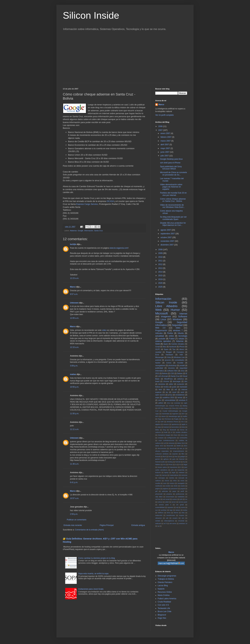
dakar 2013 (159, 446)
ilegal (185, 464)
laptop (166, 472)
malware (182, 472)
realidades (181, 497)
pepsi (174, 491)
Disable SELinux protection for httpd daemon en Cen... (173, 224)
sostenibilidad (160, 507)
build (166, 432)
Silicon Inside (91, 15)
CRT (159, 408)
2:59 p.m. (74, 514)
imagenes (166, 317)
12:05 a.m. (75, 318)
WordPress (168, 379)
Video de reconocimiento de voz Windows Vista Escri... (172, 206)
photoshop (172, 365)
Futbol (172, 339)
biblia (157, 430)
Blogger (169, 352)
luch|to (73, 244)
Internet (183, 314)
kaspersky (181, 470)
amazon (166, 424)
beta (183, 427)
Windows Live (179, 357)
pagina (158, 489)
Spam (166, 349)
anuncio (168, 360)
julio (172, 470)
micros (167, 481)
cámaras (171, 443)
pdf (156, 491)
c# (171, 432)
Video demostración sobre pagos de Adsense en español (171, 187)
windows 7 (178, 331)
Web (158, 310)
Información (89, 231)
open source (160, 395)
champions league (164, 435)
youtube (162, 339)
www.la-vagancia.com (119, 248)
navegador (181, 483)
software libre (172, 371)
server (174, 502)
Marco (73, 287)
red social (166, 499)
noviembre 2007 (168, 241)
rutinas (160, 502)
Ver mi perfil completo (164, 115)
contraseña (183, 438)
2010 (161, 257)
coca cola (184, 435)
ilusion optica (162, 467)
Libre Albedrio (166, 306)
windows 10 (183, 523)
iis (180, 464)
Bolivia (165, 373)
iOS (164, 464)
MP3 (157, 416)
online (171, 336)
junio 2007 (165, 152)
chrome (166, 381)
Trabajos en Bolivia (166, 579)
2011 (161, 261)
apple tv (184, 424)
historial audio (160, 462)
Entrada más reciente (73, 525)
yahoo (161, 403)
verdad (158, 521)
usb (167, 518)
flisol (164, 457)
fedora (158, 387)
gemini (158, 459)
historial (182, 459)
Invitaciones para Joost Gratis (91, 589)
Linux (163, 319)
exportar (175, 454)
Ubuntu (181, 333)
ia (176, 464)
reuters (175, 499)
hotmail (178, 462)
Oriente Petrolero (165, 582)
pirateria (169, 494)
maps (157, 475)
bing (164, 430)
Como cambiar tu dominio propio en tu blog (97, 558)
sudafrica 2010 (168, 397)
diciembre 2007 (167, 245)
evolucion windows (162, 454)
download (173, 448)
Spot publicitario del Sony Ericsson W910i (171, 168)
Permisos (168, 419)
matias (73, 374)
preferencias (180, 494)
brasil (157, 381)
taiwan (178, 510)
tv (187, 397)
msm (165, 483)
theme (176, 513)
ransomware (170, 497)
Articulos (159, 333)
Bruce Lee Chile (164, 611)
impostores (174, 467)
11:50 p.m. (75, 414)
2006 (161, 126)
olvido (175, 486)
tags (171, 510)
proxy (170, 395)
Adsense (73, 231)
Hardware (169, 355)
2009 (161, 253)
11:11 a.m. (75, 429)
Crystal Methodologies (170, 411)
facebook (173, 347)
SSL (183, 419)
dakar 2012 (181, 443)
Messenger (160, 357)
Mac (164, 347)
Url (156, 422)
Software (183, 317)
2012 (161, 264)
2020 (161, 283)
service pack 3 (165, 505)
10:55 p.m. (75, 387)
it (181, 467)
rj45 (181, 499)
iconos (169, 363)
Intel (181, 355)
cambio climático (181, 432)
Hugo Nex (162, 618)
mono (182, 481)
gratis (174, 387)
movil (174, 392)
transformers (171, 515)
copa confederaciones (166, 440)
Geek (158, 344)
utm (183, 518)
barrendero (175, 427)
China (174, 408)
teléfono (161, 513)
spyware (170, 507)
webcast (158, 523)
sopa (157, 397)
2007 (161, 130)
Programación (161, 331)
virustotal (181, 521)
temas (180, 397)
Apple (166, 344)
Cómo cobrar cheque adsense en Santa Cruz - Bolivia (173, 200)
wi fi (165, 523)
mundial (180, 363)
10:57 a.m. (75, 498)
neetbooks (159, 486)
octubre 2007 (166, 237)
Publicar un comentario (77, 520)
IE (186, 373)
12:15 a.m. (75, 347)
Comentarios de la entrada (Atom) (89, 530)
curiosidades (179, 360)
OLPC (158, 349)
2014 (161, 272)
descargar (177, 381)
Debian (180, 373)
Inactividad (165, 414)
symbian (164, 510)
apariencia (175, 424)
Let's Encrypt (163, 376)
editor (171, 384)
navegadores (160, 365)
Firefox (170, 333)
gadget (182, 457)
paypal (183, 489)
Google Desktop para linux (171, 159)
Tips (174, 349)
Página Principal (107, 525)
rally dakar (159, 497)
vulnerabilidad (170, 400)
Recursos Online (165, 592)
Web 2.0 (160, 328)
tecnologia (183, 336)
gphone (166, 459)
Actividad (177, 403)
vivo (160, 400)
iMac (168, 389)
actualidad (160, 336)
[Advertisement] (125, 59)
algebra (158, 424)
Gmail (158, 347)
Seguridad (177, 325)
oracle (183, 486)
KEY (183, 414)
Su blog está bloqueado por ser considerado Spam (173, 218)
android (158, 360)
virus (183, 371)
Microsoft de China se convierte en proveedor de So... (173, 174)
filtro (183, 454)
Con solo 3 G (163, 605)
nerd (182, 392)
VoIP (162, 422)
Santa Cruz (99, 231)
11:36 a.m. (75, 464)
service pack (183, 502)
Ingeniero (175, 414)
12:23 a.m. (75, 278)
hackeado (183, 387)
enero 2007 (166, 133)
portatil (182, 365)
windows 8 (183, 400)
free (176, 457)
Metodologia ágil (174, 416)
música (172, 483)
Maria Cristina (164, 595)
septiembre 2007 (168, 234)
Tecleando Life (164, 608)
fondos (166, 387)
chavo (176, 435)
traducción (159, 515)
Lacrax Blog (163, 586)
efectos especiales (162, 451)
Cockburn (182, 408)
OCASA (110, 201)
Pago (160, 419)
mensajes (162, 478)
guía (174, 459)
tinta (183, 513)
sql (177, 507)
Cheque (166, 408)
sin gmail (180, 505)
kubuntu (158, 472)
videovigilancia (169, 521)
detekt (179, 446)
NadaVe (161, 589)
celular (181, 339)
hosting (170, 462)
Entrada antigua (138, 525)
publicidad (159, 368)
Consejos (180, 352)
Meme (164, 416)
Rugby (176, 419)
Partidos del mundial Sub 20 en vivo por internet (173, 194)
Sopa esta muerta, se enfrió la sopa (93, 574)
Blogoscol (162, 615)
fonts (170, 457)
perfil (182, 491)
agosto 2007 (166, 230)
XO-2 (183, 422)
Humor (175, 310)
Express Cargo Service (87, 204)
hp (184, 462)
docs (186, 446)
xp (158, 526)
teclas (185, 510)
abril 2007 (165, 145)
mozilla (158, 483)
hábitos (158, 464)
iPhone (182, 347)
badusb (166, 427)
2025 (161, 287)
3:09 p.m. (74, 366)
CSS (172, 373)
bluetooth (173, 430)
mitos (175, 481)
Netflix (185, 416)
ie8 (176, 389)
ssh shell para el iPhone (170, 163)
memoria (184, 475)
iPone (171, 464)
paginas (165, 489)
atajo (159, 427)
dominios (162, 384)
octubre (168, 486)
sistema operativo (163, 341)
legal (173, 472)
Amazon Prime (174, 406)
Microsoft (162, 313)
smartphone (180, 395)
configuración (172, 438)
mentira (172, 478)
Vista (169, 357)
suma (183, 507)
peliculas (165, 491)
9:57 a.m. (74, 294)
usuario (175, 518)
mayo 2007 (166, 148)
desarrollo (170, 446)
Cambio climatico (178, 344)
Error (157, 355)
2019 (161, 279)
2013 (161, 268)
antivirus (181, 379)
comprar (161, 438)
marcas (164, 475)
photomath (159, 494)
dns (186, 381)
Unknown (74, 303)
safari (167, 502)
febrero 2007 (166, 137)
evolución (181, 384)
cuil (165, 443)
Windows (177, 319)
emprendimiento (179, 451)
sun (156, 510)
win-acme (173, 523)
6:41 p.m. (74, 482)
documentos (162, 448)
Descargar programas (167, 576)
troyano (182, 515)
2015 (161, 276)
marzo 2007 (166, 141)
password (174, 489)
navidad (158, 352)
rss (186, 499)
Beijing (185, 406)
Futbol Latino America (167, 599)
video (104, 330)
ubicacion (159, 518)
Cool (157, 411)
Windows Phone (172, 422)
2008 (161, 250)
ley (167, 392)
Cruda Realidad (164, 602)
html (160, 389)
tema (169, 513)
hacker (158, 363)
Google (80, 231)
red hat (158, 499)
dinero (182, 349)
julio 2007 (165, 156)
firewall (158, 457)
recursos (171, 368)
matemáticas (174, 475)
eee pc (182, 448)
